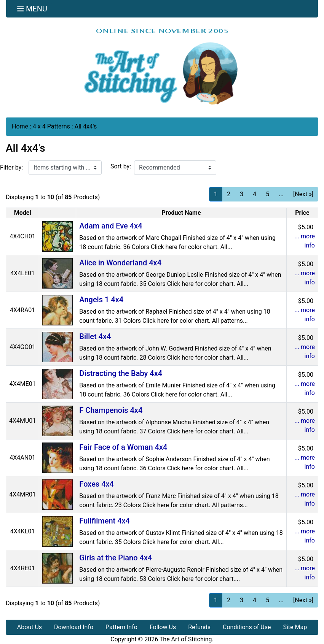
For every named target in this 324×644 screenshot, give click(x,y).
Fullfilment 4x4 (105, 521)
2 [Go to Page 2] (229, 194)
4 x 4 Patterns (51, 126)
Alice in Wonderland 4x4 (120, 263)
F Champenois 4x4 (111, 410)
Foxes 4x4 (97, 484)
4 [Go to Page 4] (255, 194)
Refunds (199, 627)
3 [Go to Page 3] (242, 194)
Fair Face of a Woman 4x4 (123, 447)
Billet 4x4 (95, 336)
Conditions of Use (247, 627)
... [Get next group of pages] (281, 194)
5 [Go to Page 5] (267, 194)
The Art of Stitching (186, 639)
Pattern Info (121, 627)
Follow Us (163, 627)
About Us (30, 627)
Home (20, 126)
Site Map (295, 627)
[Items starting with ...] (65, 168)
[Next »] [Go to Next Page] (303, 194)
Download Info (74, 627)
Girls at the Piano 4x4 (116, 558)
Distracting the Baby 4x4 (121, 373)
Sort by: (121, 166)
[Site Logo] (162, 66)
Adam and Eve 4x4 (111, 226)
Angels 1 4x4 (101, 300)
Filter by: (11, 167)
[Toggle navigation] (32, 9)
